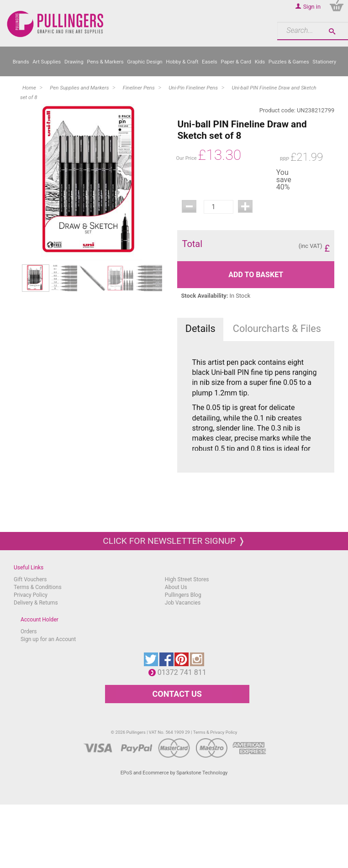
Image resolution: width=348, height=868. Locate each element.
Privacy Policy (31, 595)
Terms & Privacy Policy (215, 732)
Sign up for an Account (48, 639)
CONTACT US (177, 694)
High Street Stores (187, 579)
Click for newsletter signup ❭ (174, 541)
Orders (29, 631)
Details (200, 329)
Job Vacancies (183, 603)
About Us (176, 587)
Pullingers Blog (183, 595)
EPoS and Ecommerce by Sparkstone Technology (174, 773)
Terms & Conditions (38, 587)
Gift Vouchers (30, 579)
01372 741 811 (184, 672)
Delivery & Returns (36, 603)
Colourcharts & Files (277, 329)
